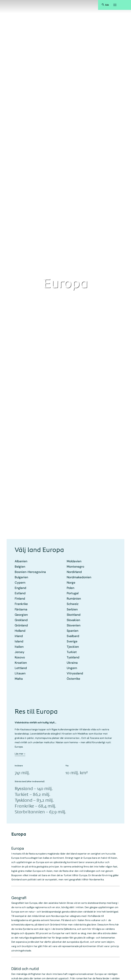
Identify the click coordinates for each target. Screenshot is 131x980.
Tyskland (73, 657)
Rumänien (74, 599)
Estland (20, 593)
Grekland (21, 620)
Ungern (72, 668)
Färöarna (21, 609)
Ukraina (72, 663)
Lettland (21, 668)
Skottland (74, 615)
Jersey (20, 652)
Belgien (20, 567)
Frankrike (21, 604)
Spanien (73, 631)
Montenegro (75, 567)
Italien (19, 647)
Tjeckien (73, 647)
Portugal (73, 593)
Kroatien (21, 663)
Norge (71, 583)
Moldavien (74, 561)
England (20, 588)
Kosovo (20, 657)
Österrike (73, 679)
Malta (19, 679)
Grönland (21, 625)
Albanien (21, 561)
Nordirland (74, 572)
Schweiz (73, 604)
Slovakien (73, 620)
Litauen (20, 673)
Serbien (72, 609)
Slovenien (74, 625)
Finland (20, 599)
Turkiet (72, 652)
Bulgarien (21, 577)
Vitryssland (75, 673)
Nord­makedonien (79, 577)
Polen (71, 588)
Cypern (20, 583)
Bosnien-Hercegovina (30, 572)
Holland (20, 631)
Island (19, 641)
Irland (19, 636)
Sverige (72, 641)
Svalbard (73, 636)
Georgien (21, 615)
